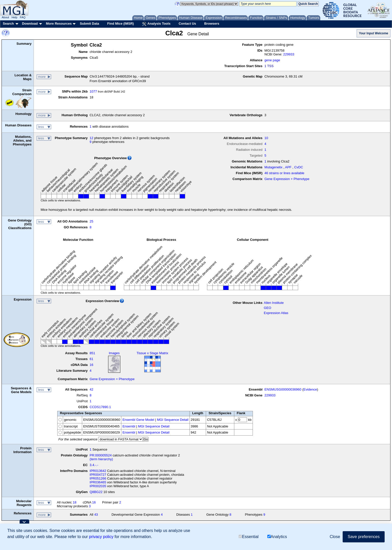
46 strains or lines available (285, 173)
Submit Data (90, 24)
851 (92, 353)
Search (8, 24)
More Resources (59, 24)
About (5, 17)
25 (91, 221)
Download (30, 24)
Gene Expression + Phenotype (287, 179)
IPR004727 (98, 475)
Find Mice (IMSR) (120, 24)
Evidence (310, 389)
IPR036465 (98, 482)
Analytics (277, 537)
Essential (249, 537)
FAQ (23, 17)
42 (91, 389)
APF (288, 167)
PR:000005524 (101, 455)
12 (91, 138)
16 (91, 365)
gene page (272, 60)
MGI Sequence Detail (173, 420)
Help (14, 17)
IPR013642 (98, 471)
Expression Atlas (276, 313)
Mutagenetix (274, 167)
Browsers (212, 24)
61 (91, 359)
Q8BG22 (96, 492)
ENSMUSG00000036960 (283, 389)
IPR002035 (98, 486)
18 (75, 502)
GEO (267, 308)
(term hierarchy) (101, 459)
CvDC (299, 167)
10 (266, 138)
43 (96, 515)
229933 (289, 54)
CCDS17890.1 (100, 407)
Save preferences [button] (364, 537)
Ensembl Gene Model (138, 420)
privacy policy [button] (101, 537)
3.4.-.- (94, 465)
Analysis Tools (156, 24)
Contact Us (187, 24)
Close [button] (335, 537)
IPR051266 (98, 478)
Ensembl (129, 426)
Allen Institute (274, 303)
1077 (93, 91)
